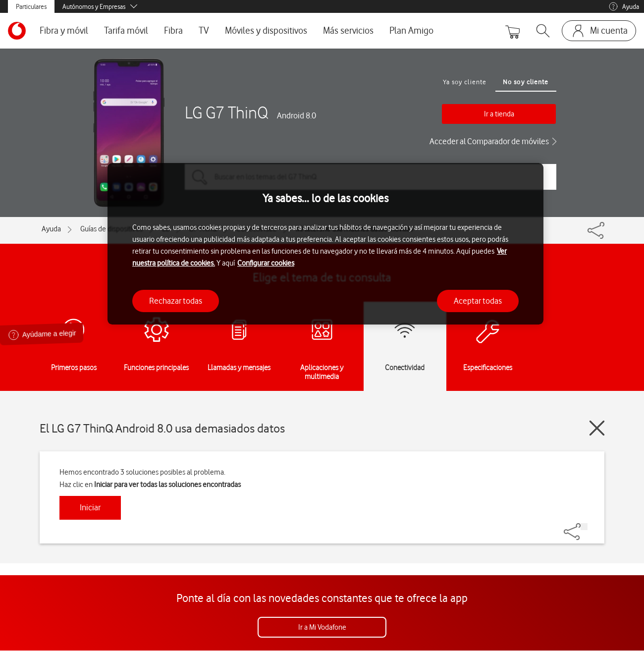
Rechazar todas (176, 301)
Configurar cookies (266, 263)
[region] (325, 244)
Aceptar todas (478, 301)
